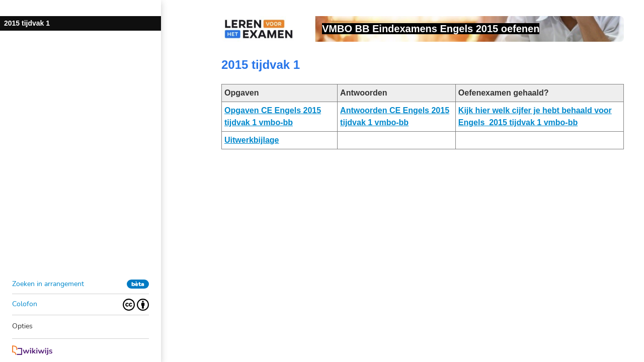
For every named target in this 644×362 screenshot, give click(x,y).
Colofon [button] (25, 304)
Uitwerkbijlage (252, 140)
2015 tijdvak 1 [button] (27, 23)
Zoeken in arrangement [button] (48, 284)
